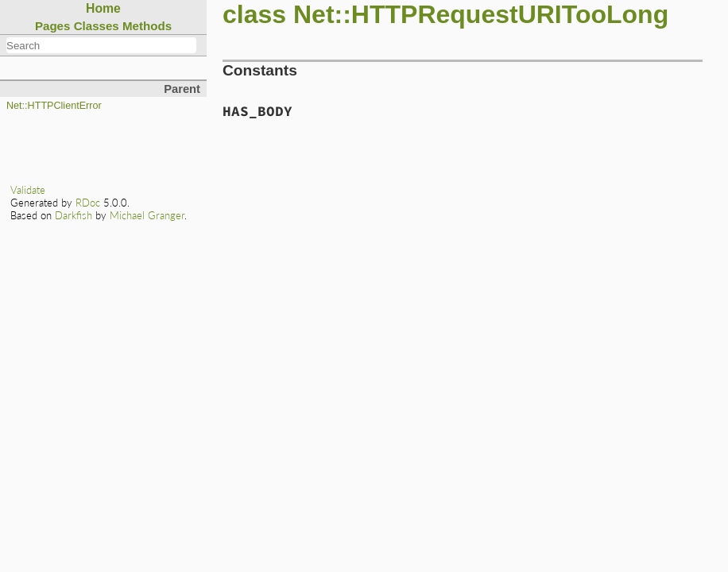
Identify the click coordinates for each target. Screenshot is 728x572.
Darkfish (74, 215)
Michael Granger (147, 215)
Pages (53, 26)
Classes (97, 26)
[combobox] (101, 45)
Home (103, 8)
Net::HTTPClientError (54, 106)
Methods (147, 26)
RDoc (88, 203)
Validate (28, 190)
